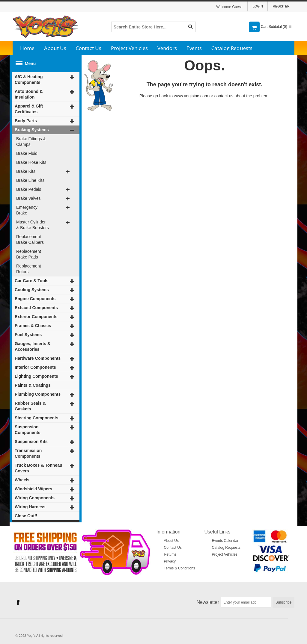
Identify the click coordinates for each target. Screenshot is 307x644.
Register (281, 6)
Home (27, 48)
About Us (55, 48)
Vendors (167, 48)
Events (194, 48)
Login (258, 6)
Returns (170, 554)
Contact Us (89, 48)
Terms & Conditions (180, 568)
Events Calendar (225, 541)
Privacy (170, 561)
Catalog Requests (232, 48)
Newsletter (208, 602)
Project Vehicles (129, 48)
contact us (224, 96)
